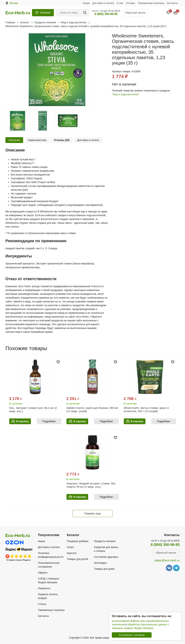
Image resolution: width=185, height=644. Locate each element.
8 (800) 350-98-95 (106, 14)
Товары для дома (104, 569)
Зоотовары (100, 563)
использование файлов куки (128, 621)
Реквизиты (44, 588)
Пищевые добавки (78, 541)
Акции (86, 3)
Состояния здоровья (106, 557)
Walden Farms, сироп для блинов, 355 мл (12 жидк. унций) (92, 409)
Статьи (42, 604)
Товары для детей (77, 559)
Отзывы (131, 3)
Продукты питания (105, 541)
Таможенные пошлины (151, 3)
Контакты (172, 3)
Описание (14, 140)
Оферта (43, 573)
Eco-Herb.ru (18, 13)
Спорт (70, 547)
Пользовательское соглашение (49, 565)
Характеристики (37, 140)
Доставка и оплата (103, 3)
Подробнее (49, 421)
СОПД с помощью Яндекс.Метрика (49, 580)
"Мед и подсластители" (126, 94)
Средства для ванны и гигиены (106, 549)
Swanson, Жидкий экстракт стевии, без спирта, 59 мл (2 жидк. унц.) (91, 485)
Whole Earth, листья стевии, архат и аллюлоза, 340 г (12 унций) (146, 409)
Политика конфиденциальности (51, 555)
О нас (120, 3)
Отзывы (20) (62, 140)
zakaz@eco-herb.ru (167, 560)
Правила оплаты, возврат (48, 596)
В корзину (23, 421)
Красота (72, 553)
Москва (14, 3)
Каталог (46, 13)
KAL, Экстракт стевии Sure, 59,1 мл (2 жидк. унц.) (33, 409)
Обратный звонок (135, 13)
